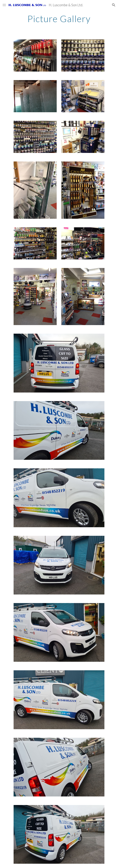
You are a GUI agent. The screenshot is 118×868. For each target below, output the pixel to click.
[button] (4, 5)
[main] (59, 19)
